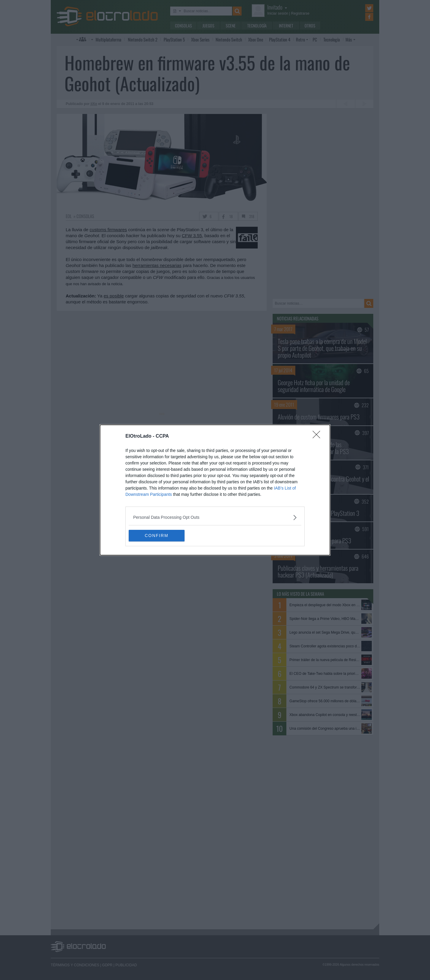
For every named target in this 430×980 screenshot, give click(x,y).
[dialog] (215, 490)
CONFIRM (157, 536)
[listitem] (215, 517)
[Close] (318, 436)
